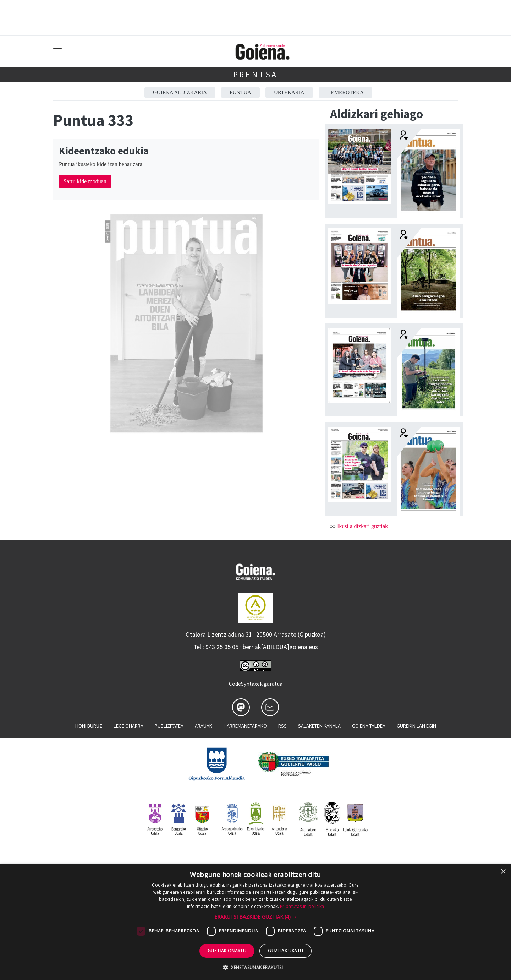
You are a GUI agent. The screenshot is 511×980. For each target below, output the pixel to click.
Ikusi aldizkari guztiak (362, 526)
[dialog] (255, 922)
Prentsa (256, 74)
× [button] (503, 872)
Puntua (240, 92)
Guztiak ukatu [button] (285, 951)
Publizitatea (169, 726)
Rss (282, 726)
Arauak (204, 726)
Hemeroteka (345, 92)
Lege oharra (128, 726)
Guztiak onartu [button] (227, 951)
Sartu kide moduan (85, 181)
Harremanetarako (245, 726)
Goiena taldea (369, 726)
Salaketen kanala (319, 726)
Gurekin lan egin (416, 726)
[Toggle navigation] (58, 51)
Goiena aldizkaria (180, 92)
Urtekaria (289, 92)
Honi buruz (89, 726)
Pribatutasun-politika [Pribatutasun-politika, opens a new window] (302, 906)
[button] (256, 917)
